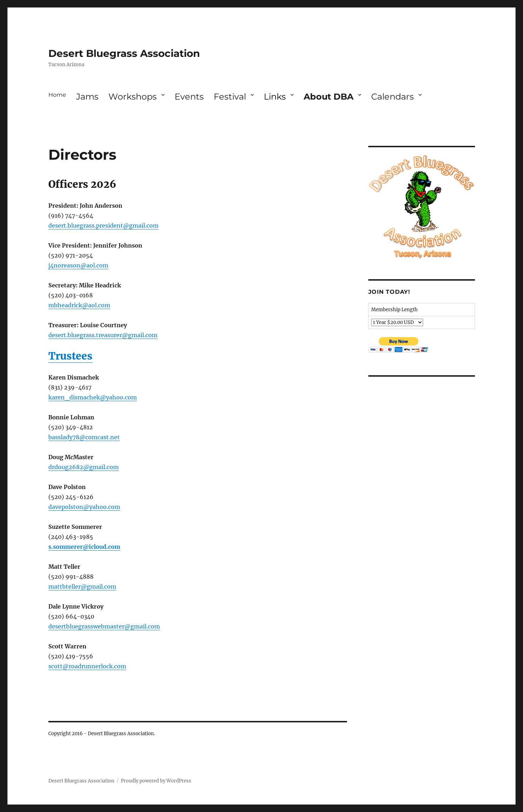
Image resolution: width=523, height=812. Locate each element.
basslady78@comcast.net (84, 437)
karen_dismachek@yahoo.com (93, 397)
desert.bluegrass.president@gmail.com (103, 225)
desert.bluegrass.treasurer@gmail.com (103, 335)
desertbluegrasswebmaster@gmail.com (104, 626)
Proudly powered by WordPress (156, 781)
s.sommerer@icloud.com (84, 547)
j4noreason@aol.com (78, 265)
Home (57, 95)
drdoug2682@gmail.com (84, 467)
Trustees (70, 356)
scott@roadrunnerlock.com (87, 666)
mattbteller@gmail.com (82, 587)
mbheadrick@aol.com (79, 305)
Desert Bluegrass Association (124, 53)
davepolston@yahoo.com (84, 507)
